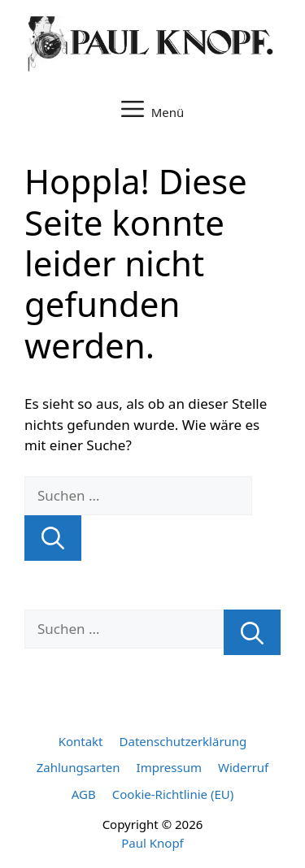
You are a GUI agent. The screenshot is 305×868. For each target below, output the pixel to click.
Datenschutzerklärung (183, 741)
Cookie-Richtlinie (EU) (173, 794)
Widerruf (243, 767)
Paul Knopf (152, 843)
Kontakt (81, 741)
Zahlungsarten (78, 767)
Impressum (169, 767)
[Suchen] (53, 538)
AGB (84, 794)
